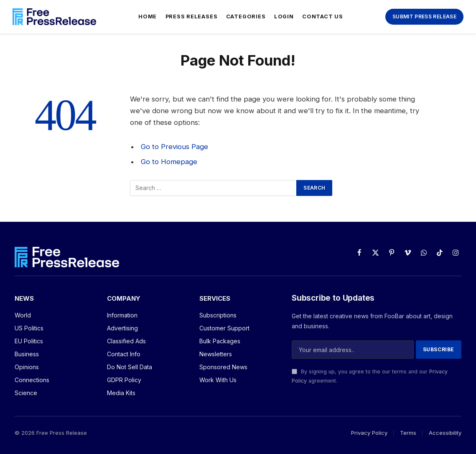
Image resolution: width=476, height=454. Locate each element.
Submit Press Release (424, 16)
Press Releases (192, 16)
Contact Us (323, 16)
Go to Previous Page (174, 147)
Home (148, 16)
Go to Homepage (169, 162)
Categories (246, 16)
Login (284, 16)
